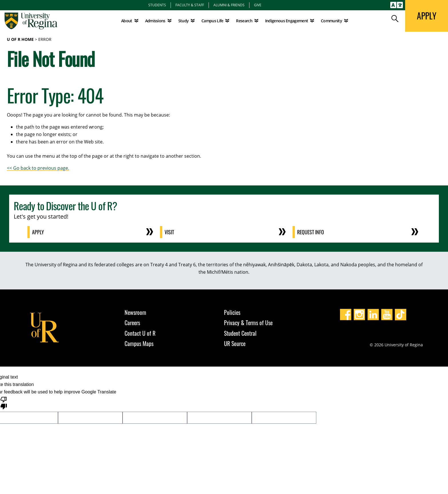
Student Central (240, 333)
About (127, 21)
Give (258, 5)
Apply (38, 232)
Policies (232, 312)
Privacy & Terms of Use (248, 323)
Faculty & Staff (190, 5)
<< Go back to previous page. (38, 168)
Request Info (311, 232)
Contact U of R (140, 333)
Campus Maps (139, 343)
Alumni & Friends (229, 5)
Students (157, 5)
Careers (132, 323)
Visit (169, 232)
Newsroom (135, 312)
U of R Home (20, 39)
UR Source (235, 343)
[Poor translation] (4, 403)
